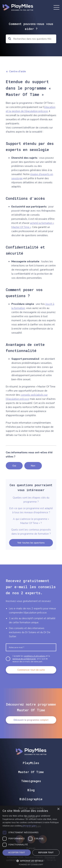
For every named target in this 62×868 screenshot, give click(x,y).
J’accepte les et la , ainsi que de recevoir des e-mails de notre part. (31, 659)
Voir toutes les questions (31, 543)
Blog (31, 790)
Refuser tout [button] (46, 852)
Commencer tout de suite (31, 670)
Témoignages (31, 781)
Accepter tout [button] (17, 852)
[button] (31, 861)
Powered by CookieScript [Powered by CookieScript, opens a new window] (31, 864)
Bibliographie (31, 799)
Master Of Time (31, 772)
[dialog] (31, 837)
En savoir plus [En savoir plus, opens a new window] (30, 826)
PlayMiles (31, 763)
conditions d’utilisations (35, 656)
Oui (14, 466)
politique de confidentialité (24, 659)
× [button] (58, 809)
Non (33, 466)
